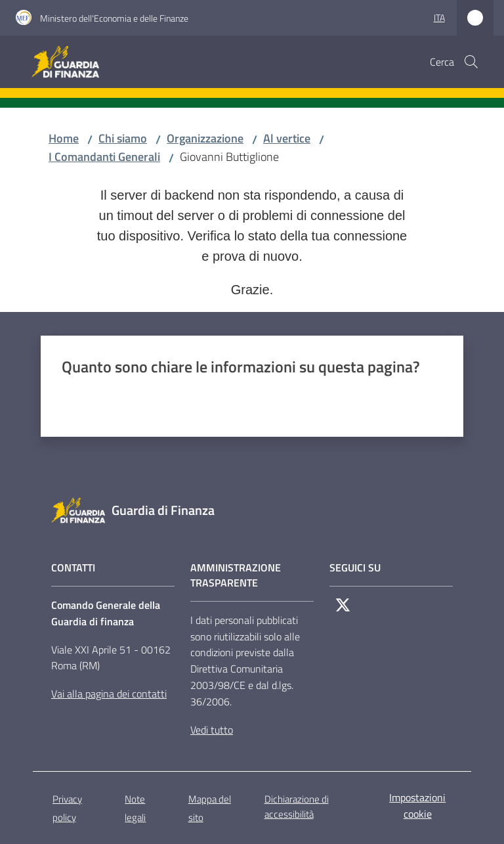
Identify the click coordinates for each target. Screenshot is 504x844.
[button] (471, 62)
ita (439, 17)
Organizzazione (205, 138)
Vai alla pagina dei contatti (109, 694)
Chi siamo (123, 138)
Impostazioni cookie (417, 806)
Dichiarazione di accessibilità (297, 807)
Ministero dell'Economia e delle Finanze (114, 18)
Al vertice (287, 138)
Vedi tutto (212, 730)
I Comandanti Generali (104, 157)
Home (64, 138)
